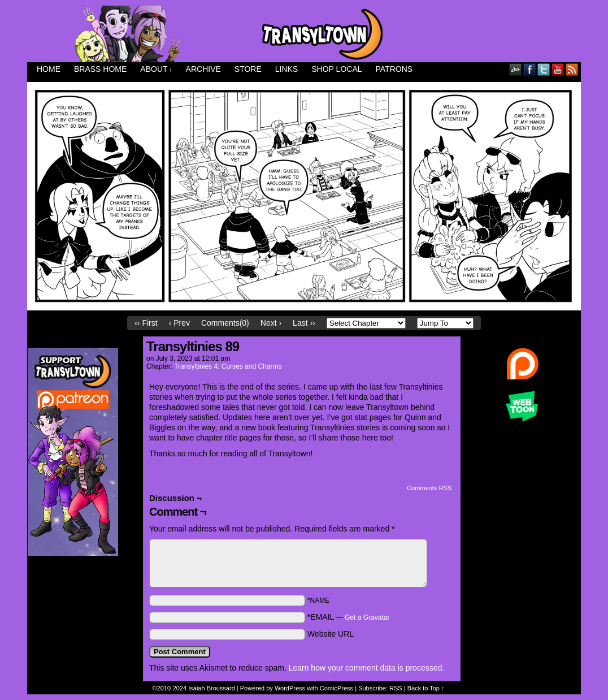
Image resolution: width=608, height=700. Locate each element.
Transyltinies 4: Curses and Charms (228, 366)
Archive (203, 69)
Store (248, 69)
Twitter (544, 69)
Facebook (530, 69)
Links (286, 69)
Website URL (331, 634)
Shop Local (336, 69)
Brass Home (100, 69)
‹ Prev (179, 323)
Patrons (394, 69)
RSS (572, 69)
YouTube (558, 69)
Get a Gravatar (367, 617)
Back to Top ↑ (426, 688)
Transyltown (304, 34)
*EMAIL (349, 617)
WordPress (290, 688)
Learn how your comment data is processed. (366, 668)
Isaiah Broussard (212, 688)
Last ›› (304, 323)
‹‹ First (146, 323)
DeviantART (516, 69)
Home (49, 69)
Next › (271, 323)
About (156, 69)
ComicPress (336, 688)
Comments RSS (429, 488)
